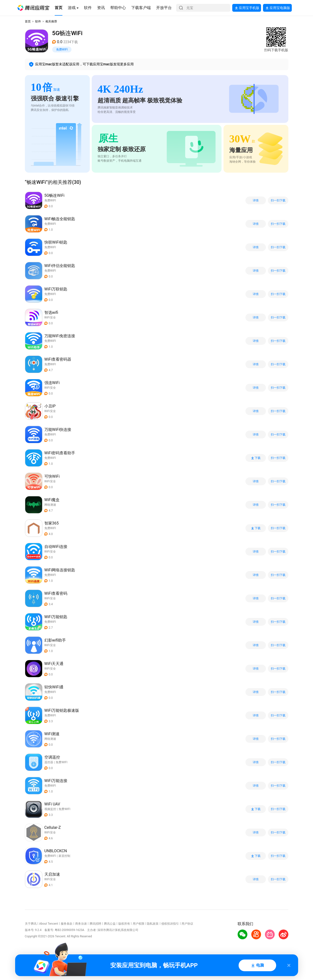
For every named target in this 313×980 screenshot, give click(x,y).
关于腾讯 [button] (31, 924)
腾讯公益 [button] (110, 924)
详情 (256, 200)
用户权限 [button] (139, 924)
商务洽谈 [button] (81, 924)
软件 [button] (38, 21)
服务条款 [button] (67, 924)
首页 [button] (28, 21)
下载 (256, 458)
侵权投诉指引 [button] (170, 924)
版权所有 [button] (124, 924)
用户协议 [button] (187, 924)
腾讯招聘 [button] (95, 924)
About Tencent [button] (48, 924)
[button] (33, 8)
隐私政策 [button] (153, 924)
